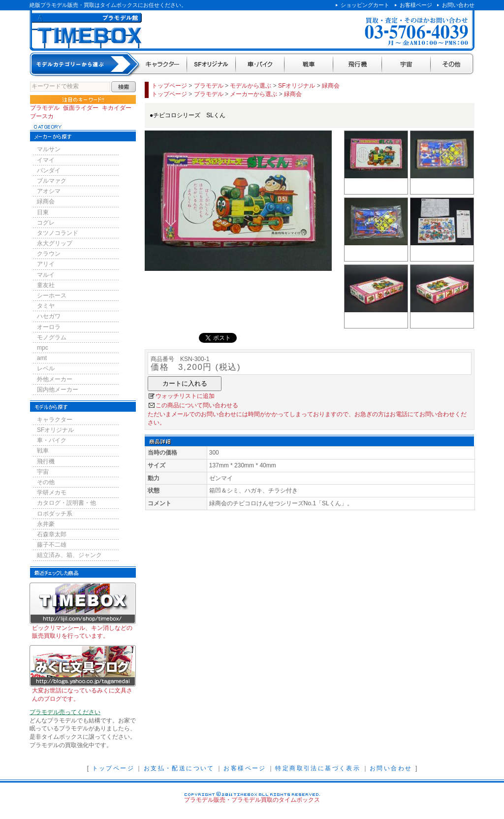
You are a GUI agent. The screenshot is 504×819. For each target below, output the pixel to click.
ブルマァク (52, 181)
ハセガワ (49, 316)
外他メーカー (55, 379)
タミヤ (46, 306)
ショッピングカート (365, 5)
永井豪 (46, 524)
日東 (43, 212)
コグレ (46, 223)
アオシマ (49, 191)
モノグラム (52, 337)
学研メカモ (52, 492)
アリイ (46, 264)
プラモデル (45, 108)
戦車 (309, 65)
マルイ (46, 275)
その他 (453, 65)
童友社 (46, 285)
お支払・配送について (179, 768)
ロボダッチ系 (55, 514)
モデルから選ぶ (251, 86)
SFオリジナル (211, 65)
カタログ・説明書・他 (66, 503)
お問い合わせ (458, 5)
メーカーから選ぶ (253, 94)
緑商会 (46, 201)
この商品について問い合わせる (197, 405)
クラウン (49, 254)
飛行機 (358, 65)
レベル (46, 368)
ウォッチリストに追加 (185, 396)
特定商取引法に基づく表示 (318, 768)
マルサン (49, 149)
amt (42, 358)
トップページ (169, 86)
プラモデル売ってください (65, 712)
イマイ (46, 160)
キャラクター (163, 65)
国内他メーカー (58, 390)
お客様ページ (416, 5)
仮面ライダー (81, 108)
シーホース (52, 295)
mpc (43, 348)
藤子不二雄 (52, 545)
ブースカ (42, 116)
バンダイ (49, 170)
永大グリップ (55, 243)
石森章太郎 (52, 534)
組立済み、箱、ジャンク (69, 555)
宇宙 (406, 65)
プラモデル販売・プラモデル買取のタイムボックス (252, 800)
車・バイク (260, 65)
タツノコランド (58, 233)
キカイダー (117, 108)
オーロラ (49, 327)
